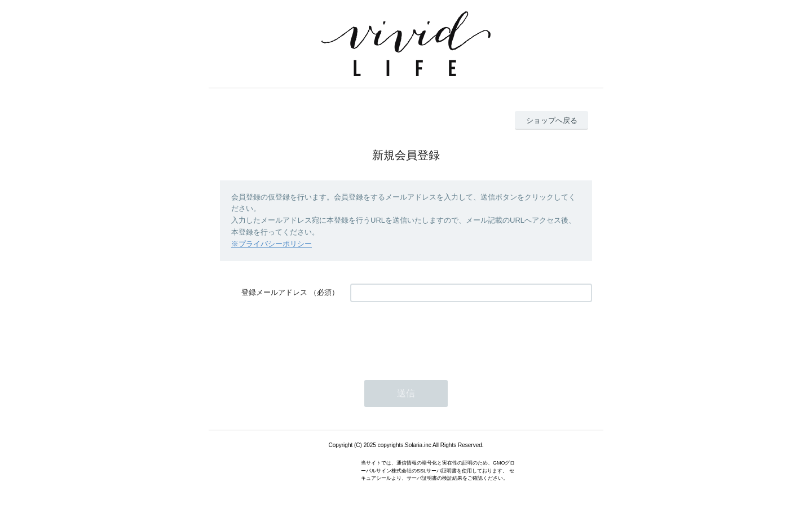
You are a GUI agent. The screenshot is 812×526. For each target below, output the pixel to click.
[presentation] (436, 335)
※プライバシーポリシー (272, 244)
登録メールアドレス (274, 292)
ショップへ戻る (552, 120)
